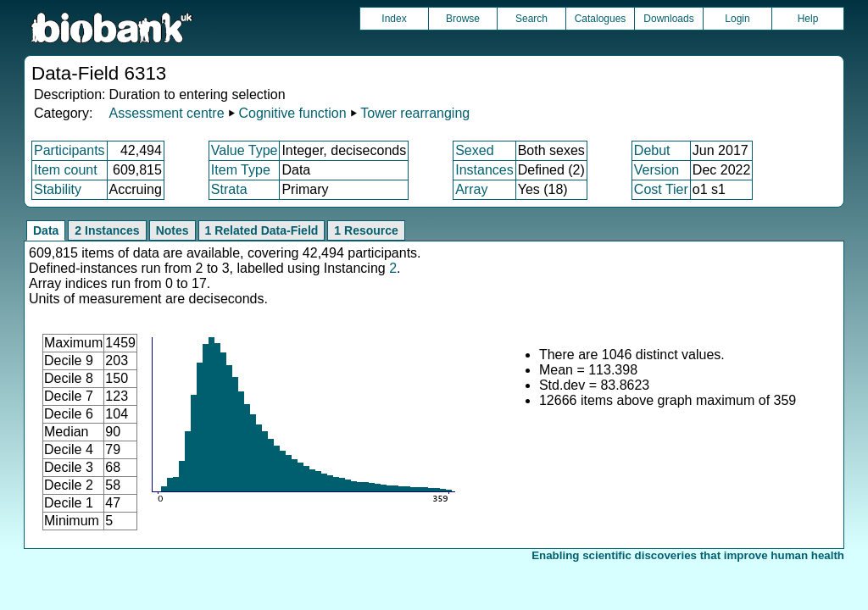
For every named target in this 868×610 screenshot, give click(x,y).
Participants (70, 150)
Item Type (241, 170)
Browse (463, 19)
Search (531, 19)
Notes (172, 230)
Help (808, 19)
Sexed (474, 150)
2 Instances (107, 230)
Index (394, 19)
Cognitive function (292, 113)
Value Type (245, 150)
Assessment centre (166, 113)
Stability (58, 189)
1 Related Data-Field (262, 230)
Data (46, 230)
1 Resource (366, 230)
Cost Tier (661, 189)
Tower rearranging (415, 113)
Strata (229, 189)
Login (737, 19)
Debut (652, 150)
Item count (66, 170)
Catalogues (601, 19)
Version (657, 170)
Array (471, 189)
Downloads (668, 19)
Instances (484, 170)
